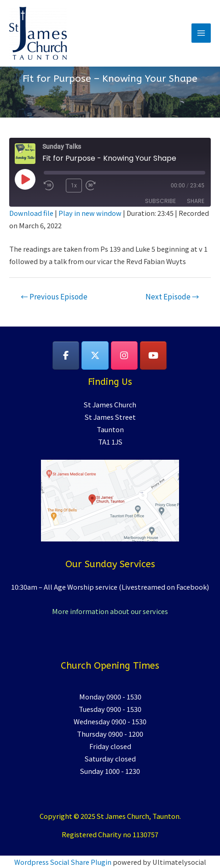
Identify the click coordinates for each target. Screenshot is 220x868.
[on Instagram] (124, 355)
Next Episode (172, 296)
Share (196, 201)
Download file (31, 213)
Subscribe (160, 201)
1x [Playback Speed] (74, 186)
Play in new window (90, 213)
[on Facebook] (66, 355)
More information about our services (110, 611)
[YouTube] (153, 355)
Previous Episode (54, 296)
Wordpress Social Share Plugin (64, 862)
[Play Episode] (25, 179)
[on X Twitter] (95, 355)
